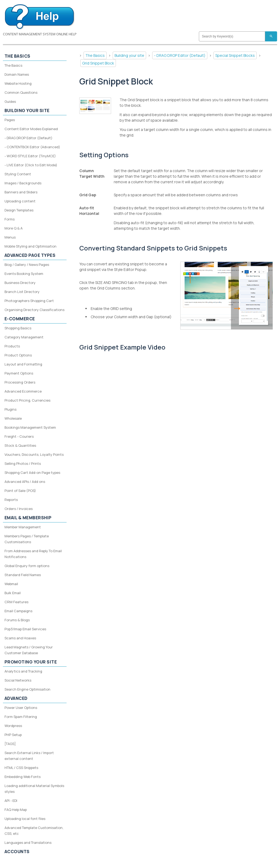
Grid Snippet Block (98, 63)
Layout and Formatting (23, 364)
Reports (11, 500)
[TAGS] (10, 744)
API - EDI (11, 801)
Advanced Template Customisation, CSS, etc (34, 831)
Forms (10, 219)
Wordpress (13, 726)
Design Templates (19, 210)
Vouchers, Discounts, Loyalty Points (34, 454)
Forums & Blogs (17, 620)
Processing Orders (20, 382)
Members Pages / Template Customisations (27, 539)
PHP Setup (13, 735)
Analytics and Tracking (23, 671)
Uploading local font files (25, 819)
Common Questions (21, 92)
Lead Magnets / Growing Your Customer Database (29, 650)
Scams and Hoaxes (20, 638)
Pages (10, 120)
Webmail (11, 584)
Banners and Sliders (21, 192)
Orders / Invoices (19, 509)
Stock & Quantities (20, 445)
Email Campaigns (18, 611)
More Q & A (14, 228)
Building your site (129, 55)
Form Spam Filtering (21, 717)
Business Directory (20, 283)
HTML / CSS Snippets (21, 768)
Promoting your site (31, 662)
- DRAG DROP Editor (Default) (180, 55)
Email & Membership (28, 518)
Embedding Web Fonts (23, 777)
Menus (10, 237)
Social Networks (18, 680)
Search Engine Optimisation (27, 689)
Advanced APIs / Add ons (25, 482)
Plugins (10, 409)
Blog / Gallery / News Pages (27, 265)
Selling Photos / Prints (23, 463)
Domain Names (17, 74)
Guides (10, 101)
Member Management (23, 527)
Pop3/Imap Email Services (25, 629)
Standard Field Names (23, 575)
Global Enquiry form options (27, 566)
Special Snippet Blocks (235, 55)
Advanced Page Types (30, 255)
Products (12, 346)
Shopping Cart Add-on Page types (32, 473)
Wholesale (13, 418)
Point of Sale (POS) (20, 491)
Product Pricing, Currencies (27, 400)
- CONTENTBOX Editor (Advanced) (32, 147)
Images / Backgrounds (23, 183)
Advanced (16, 698)
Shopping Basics (18, 328)
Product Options (18, 355)
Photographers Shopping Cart (29, 301)
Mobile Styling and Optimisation (30, 246)
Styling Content (18, 174)
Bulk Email (13, 593)
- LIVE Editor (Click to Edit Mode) (31, 165)
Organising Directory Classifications (34, 310)
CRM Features (16, 602)
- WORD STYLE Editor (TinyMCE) (30, 156)
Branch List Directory (22, 292)
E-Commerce (20, 319)
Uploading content (20, 201)
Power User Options (21, 708)
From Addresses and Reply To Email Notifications (33, 554)
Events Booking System (24, 274)
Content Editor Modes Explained (31, 129)
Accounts (17, 852)
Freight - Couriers (19, 436)
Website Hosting (18, 83)
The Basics (95, 55)
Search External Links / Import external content (29, 756)
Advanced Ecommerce (23, 391)
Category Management (24, 337)
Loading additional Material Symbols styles (34, 789)
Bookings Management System (30, 427)
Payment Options (19, 373)
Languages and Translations (28, 843)
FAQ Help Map (16, 810)
